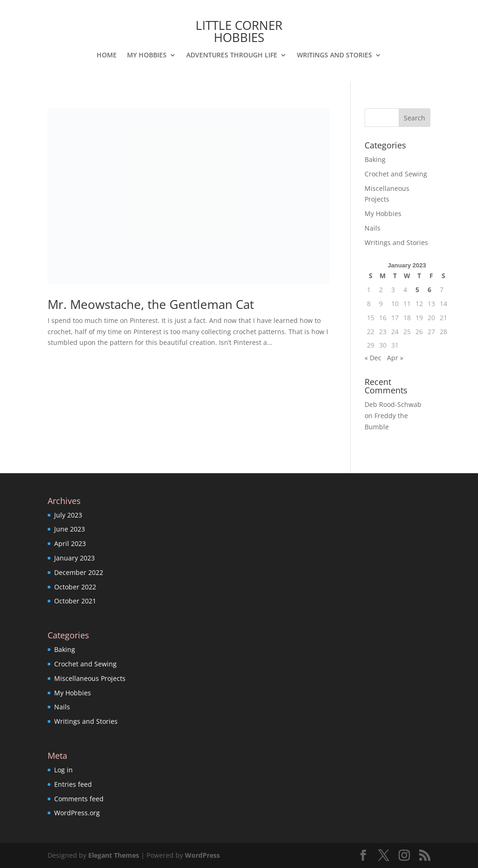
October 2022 (75, 587)
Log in (63, 770)
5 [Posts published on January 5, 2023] (417, 290)
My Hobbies (147, 56)
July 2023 (68, 515)
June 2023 (70, 529)
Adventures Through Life (232, 56)
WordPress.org (77, 813)
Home (107, 56)
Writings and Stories (334, 56)
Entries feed (73, 784)
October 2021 (75, 601)
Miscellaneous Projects (90, 678)
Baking (375, 159)
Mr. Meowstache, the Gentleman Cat (151, 304)
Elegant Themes (114, 855)
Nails (373, 228)
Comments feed (79, 799)
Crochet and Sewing (396, 174)
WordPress (202, 855)
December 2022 (79, 572)
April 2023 (70, 543)
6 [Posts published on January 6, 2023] (429, 290)
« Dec (373, 358)
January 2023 (74, 558)
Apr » (395, 358)
